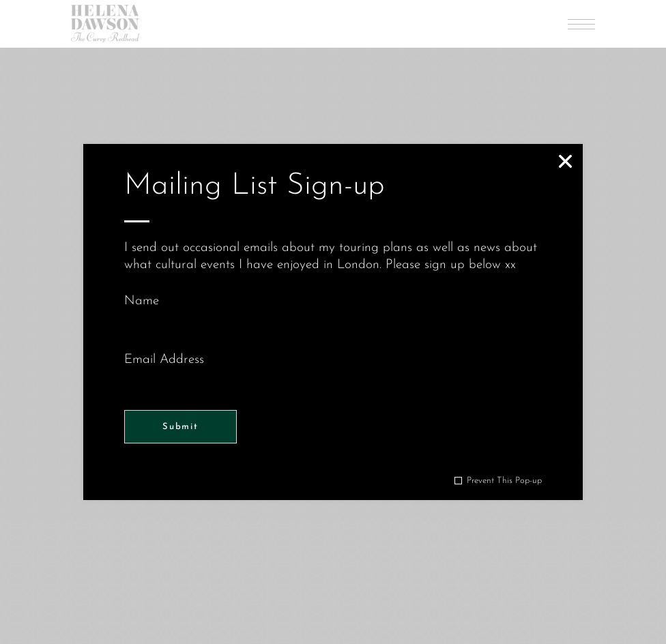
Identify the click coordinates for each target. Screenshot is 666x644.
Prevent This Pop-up (504, 481)
